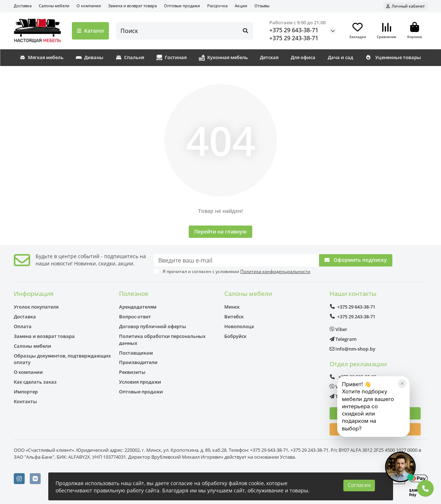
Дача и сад (340, 57)
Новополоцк (239, 326)
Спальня (130, 57)
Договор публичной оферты (153, 326)
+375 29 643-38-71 (294, 30)
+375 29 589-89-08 (353, 377)
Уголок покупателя (36, 307)
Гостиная (171, 57)
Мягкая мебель (42, 57)
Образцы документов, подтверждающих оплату (62, 359)
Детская (269, 57)
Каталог (91, 31)
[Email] (236, 260)
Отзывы (262, 6)
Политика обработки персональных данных (162, 340)
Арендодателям (138, 307)
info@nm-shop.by (352, 349)
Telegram (343, 339)
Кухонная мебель (223, 57)
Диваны (90, 57)
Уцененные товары (393, 57)
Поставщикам (136, 353)
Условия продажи (140, 382)
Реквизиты (132, 372)
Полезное (134, 294)
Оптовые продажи (182, 6)
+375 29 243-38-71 (294, 38)
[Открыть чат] (400, 467)
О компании (89, 6)
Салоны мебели (54, 6)
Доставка (23, 6)
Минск (232, 307)
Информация (34, 294)
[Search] (185, 31)
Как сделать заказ (35, 382)
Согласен (359, 485)
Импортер (26, 392)
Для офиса (303, 57)
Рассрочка (217, 6)
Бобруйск (235, 336)
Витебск (234, 317)
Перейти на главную (221, 232)
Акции (241, 6)
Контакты (25, 401)
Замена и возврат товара (132, 6)
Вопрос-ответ (135, 317)
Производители (138, 362)
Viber (338, 329)
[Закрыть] (402, 413)
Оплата (23, 326)
